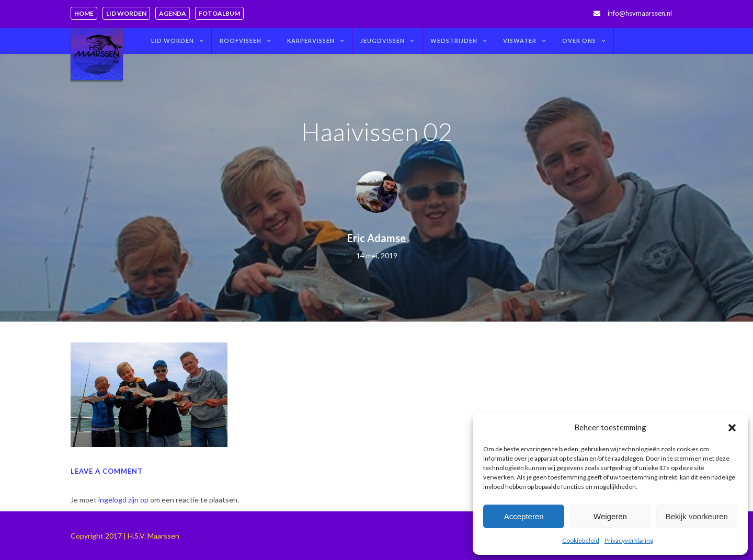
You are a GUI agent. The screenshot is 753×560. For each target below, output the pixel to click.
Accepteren (524, 516)
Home (84, 13)
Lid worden (126, 13)
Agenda (173, 13)
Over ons (579, 41)
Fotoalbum (219, 13)
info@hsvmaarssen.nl (640, 13)
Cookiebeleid (581, 540)
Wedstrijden (454, 41)
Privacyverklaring (629, 540)
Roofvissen (241, 41)
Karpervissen (311, 41)
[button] (732, 428)
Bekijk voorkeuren (697, 516)
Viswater (520, 41)
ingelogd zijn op (123, 500)
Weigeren (610, 516)
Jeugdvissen (383, 41)
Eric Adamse (376, 238)
